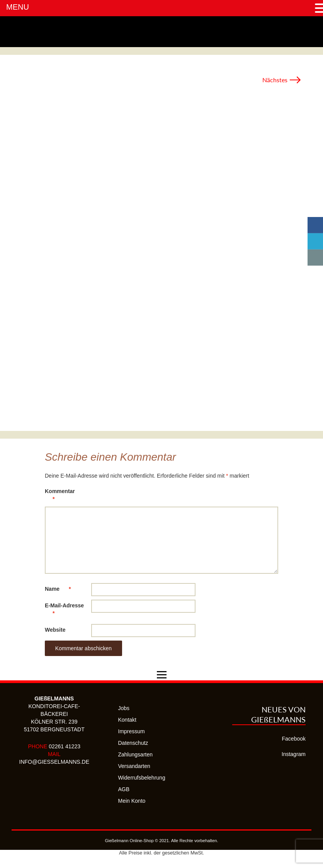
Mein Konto (132, 801)
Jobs (124, 708)
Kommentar (60, 496)
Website (55, 630)
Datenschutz (133, 743)
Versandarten (134, 766)
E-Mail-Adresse (64, 611)
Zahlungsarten (136, 754)
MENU (18, 7)
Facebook (294, 739)
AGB (124, 789)
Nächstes (282, 80)
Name (62, 589)
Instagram (294, 754)
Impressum (132, 731)
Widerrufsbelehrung (142, 778)
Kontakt (127, 720)
